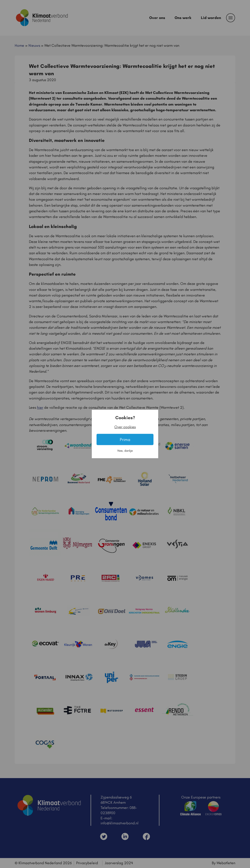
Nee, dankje (125, 451)
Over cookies (125, 427)
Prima (125, 439)
